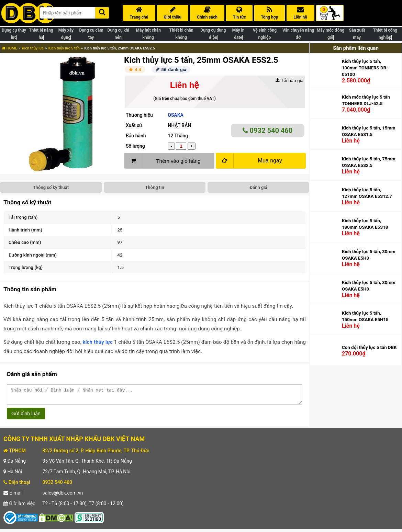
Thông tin (154, 187)
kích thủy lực (98, 342)
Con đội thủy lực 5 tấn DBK (369, 347)
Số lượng (135, 146)
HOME (10, 48)
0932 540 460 (268, 131)
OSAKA (176, 115)
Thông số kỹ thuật (51, 187)
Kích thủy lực (33, 48)
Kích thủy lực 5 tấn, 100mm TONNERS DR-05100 (365, 68)
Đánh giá (259, 187)
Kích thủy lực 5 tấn (64, 48)
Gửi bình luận (26, 417)
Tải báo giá (289, 81)
